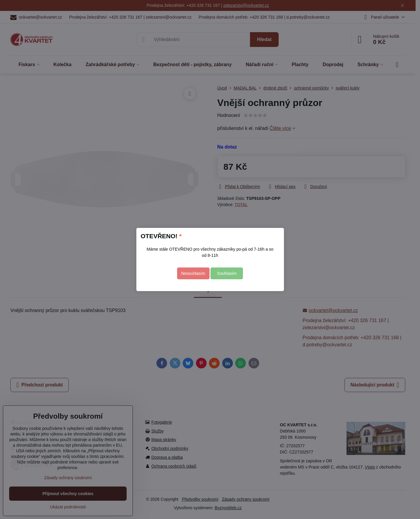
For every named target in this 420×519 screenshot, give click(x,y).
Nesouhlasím (193, 273)
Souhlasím (227, 273)
